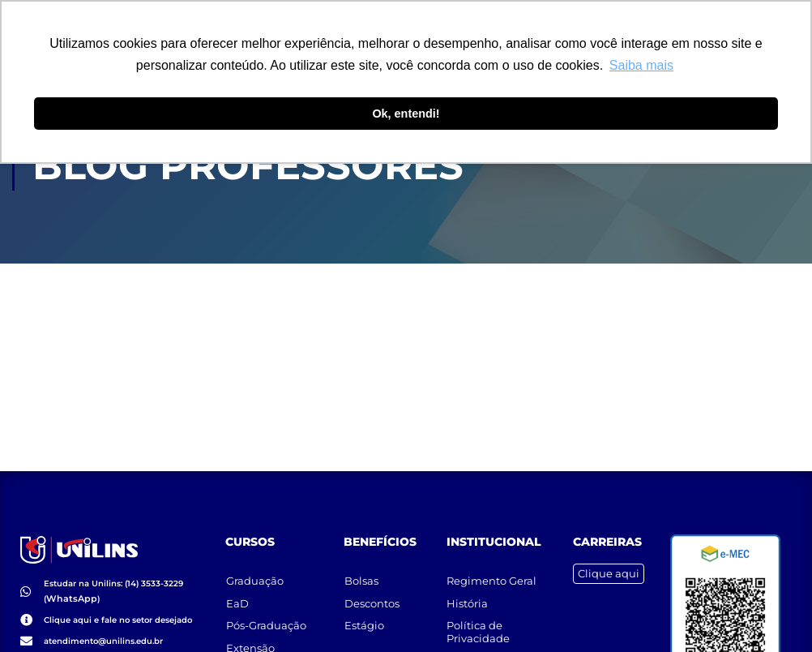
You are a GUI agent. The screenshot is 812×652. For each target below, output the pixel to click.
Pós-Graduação (266, 618)
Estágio (364, 618)
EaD (237, 594)
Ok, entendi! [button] (406, 114)
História (468, 594)
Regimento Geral (492, 572)
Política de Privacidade (479, 624)
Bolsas (361, 572)
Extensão (250, 641)
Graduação (255, 572)
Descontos (372, 594)
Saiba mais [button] (641, 65)
